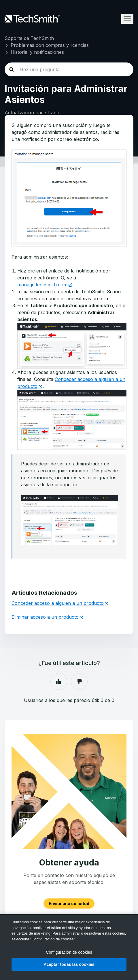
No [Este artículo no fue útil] (79, 681)
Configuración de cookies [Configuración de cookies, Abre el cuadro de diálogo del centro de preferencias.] (69, 952)
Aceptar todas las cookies (69, 964)
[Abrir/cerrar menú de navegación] (127, 19)
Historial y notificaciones (37, 52)
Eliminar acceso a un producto (45, 617)
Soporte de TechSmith (29, 38)
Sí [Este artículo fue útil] (59, 681)
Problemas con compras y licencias (50, 45)
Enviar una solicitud (69, 903)
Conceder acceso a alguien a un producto (58, 603)
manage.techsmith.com (42, 285)
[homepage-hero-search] (69, 69)
